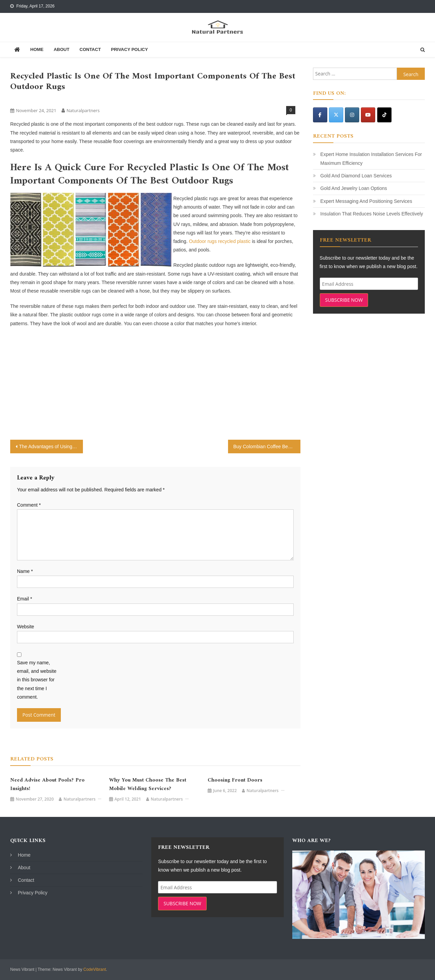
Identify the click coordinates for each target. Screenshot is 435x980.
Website (25, 627)
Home (37, 49)
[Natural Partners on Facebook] (320, 115)
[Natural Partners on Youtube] (368, 115)
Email (24, 599)
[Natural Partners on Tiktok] (384, 115)
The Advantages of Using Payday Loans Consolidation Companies (51, 447)
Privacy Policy (129, 49)
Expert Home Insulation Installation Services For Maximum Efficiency (371, 159)
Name (25, 571)
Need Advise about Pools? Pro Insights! (47, 785)
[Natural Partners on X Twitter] (336, 115)
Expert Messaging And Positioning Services (366, 201)
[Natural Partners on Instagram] (352, 115)
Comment (29, 505)
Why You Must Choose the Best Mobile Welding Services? (148, 785)
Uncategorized (27, 99)
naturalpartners (83, 110)
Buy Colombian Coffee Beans (265, 447)
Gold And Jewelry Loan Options (354, 188)
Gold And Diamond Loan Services (356, 176)
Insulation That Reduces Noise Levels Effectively (372, 214)
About (62, 49)
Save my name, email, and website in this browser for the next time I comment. (37, 680)
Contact (90, 49)
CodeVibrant (95, 969)
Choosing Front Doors (235, 780)
